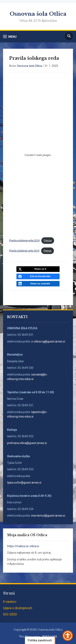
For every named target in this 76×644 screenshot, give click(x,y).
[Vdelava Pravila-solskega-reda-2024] (38, 155)
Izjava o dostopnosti (18, 608)
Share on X (40, 269)
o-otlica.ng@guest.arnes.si (48, 341)
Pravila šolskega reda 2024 (24, 251)
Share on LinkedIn (40, 284)
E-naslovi (10, 602)
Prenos (48, 241)
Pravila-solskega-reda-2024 (24, 241)
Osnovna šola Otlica (38, 14)
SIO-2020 (10, 614)
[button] (10, 37)
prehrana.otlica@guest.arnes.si (27, 443)
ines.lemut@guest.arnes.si (48, 516)
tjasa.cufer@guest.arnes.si (24, 483)
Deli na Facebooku (40, 276)
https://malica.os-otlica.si (23, 546)
